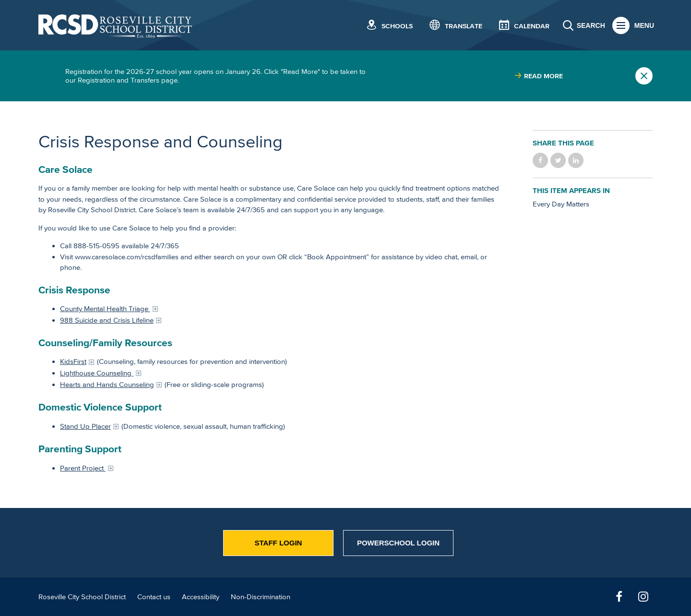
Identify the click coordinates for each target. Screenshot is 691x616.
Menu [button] (644, 25)
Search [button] (591, 25)
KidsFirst (73, 361)
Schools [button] (397, 26)
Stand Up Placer (85, 426)
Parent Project (83, 468)
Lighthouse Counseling (97, 373)
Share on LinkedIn (576, 160)
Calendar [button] (532, 26)
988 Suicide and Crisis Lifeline (107, 320)
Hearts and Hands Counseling (107, 384)
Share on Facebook (540, 160)
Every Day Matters (561, 204)
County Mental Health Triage (105, 308)
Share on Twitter (558, 160)
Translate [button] (464, 26)
